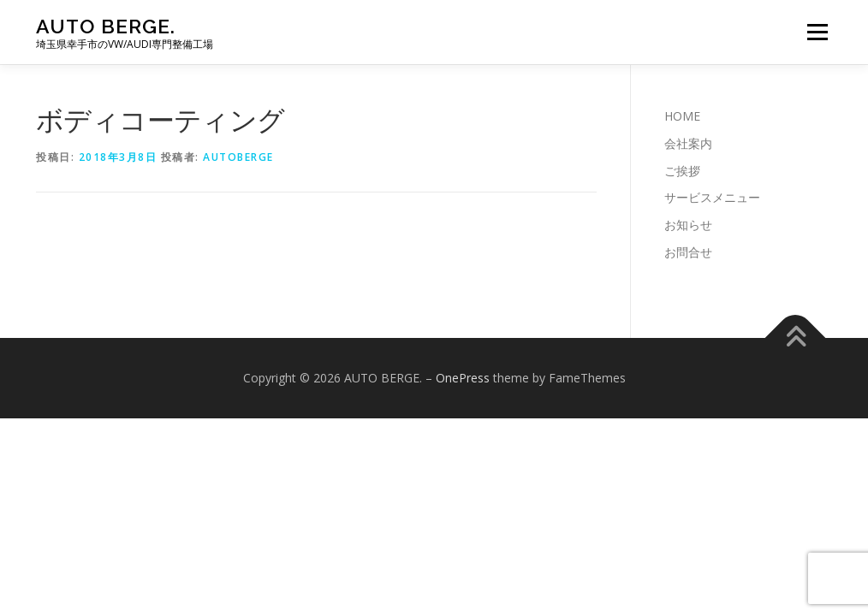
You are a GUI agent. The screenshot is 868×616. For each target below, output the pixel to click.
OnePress (463, 378)
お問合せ (688, 252)
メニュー (817, 32)
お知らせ (688, 225)
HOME (682, 116)
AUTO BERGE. (106, 26)
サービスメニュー (712, 197)
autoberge (238, 157)
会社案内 (688, 143)
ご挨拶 (682, 171)
